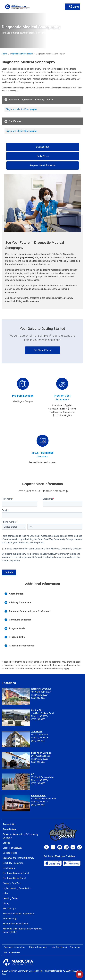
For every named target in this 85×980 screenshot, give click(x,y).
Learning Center (11, 898)
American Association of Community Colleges (21, 836)
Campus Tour (42, 147)
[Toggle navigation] (72, 7)
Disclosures (9, 868)
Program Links (15, 637)
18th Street (37, 732)
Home (4, 54)
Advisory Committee (18, 603)
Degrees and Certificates (22, 54)
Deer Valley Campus (41, 753)
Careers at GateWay (13, 848)
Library (6, 903)
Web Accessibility (12, 953)
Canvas (6, 843)
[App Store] (53, 863)
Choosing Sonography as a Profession (27, 611)
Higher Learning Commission (17, 888)
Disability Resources (13, 863)
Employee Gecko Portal (14, 878)
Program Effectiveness (19, 646)
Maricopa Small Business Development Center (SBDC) (22, 930)
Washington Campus (41, 689)
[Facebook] (53, 847)
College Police (10, 853)
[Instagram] (66, 847)
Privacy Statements (38, 947)
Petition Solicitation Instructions (19, 914)
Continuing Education (18, 620)
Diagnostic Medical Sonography (21, 109)
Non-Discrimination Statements (66, 947)
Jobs (5, 893)
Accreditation (14, 594)
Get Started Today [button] (42, 350)
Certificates (13, 121)
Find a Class (43, 156)
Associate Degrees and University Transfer (29, 100)
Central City (37, 710)
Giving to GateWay (12, 883)
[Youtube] (60, 847)
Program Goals (15, 628)
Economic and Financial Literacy (18, 858)
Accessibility (9, 824)
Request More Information (43, 165)
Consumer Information (14, 947)
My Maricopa (9, 908)
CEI (33, 774)
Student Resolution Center (16, 924)
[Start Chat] (79, 974)
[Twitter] (46, 847)
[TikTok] (79, 847)
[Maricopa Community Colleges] (42, 962)
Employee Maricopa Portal (16, 873)
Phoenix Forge (38, 796)
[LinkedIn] (73, 847)
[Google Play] (72, 863)
